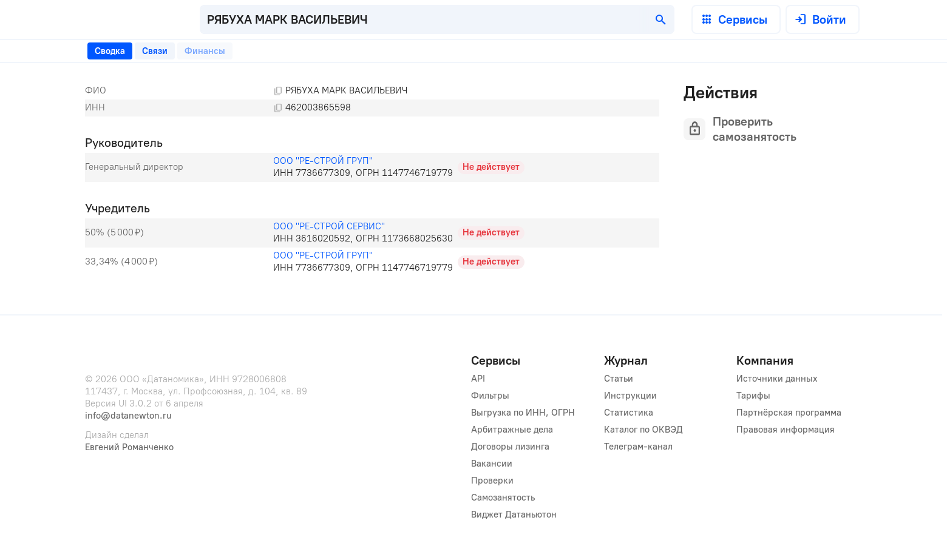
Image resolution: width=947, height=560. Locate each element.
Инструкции (630, 396)
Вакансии (492, 464)
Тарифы (753, 396)
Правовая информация (786, 430)
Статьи (619, 379)
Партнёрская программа (789, 413)
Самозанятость (503, 498)
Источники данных (777, 379)
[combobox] (437, 19)
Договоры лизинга (510, 447)
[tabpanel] (372, 180)
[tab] (110, 51)
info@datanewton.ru (128, 416)
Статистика (629, 413)
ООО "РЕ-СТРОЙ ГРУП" (323, 161)
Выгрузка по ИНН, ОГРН (523, 413)
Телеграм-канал (638, 447)
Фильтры (490, 396)
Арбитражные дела (512, 430)
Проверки (492, 481)
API (478, 379)
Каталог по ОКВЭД (643, 430)
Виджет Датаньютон (514, 514)
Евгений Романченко (129, 447)
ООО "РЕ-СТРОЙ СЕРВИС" (329, 226)
